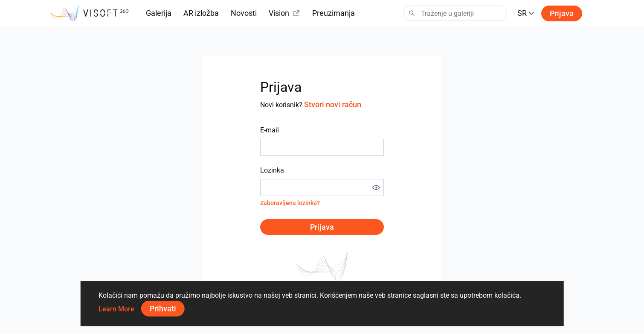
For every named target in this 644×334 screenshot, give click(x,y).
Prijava (562, 13)
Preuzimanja (334, 13)
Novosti (244, 13)
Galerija (159, 13)
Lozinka (272, 170)
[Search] (455, 13)
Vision (284, 13)
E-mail (270, 130)
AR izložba (201, 13)
